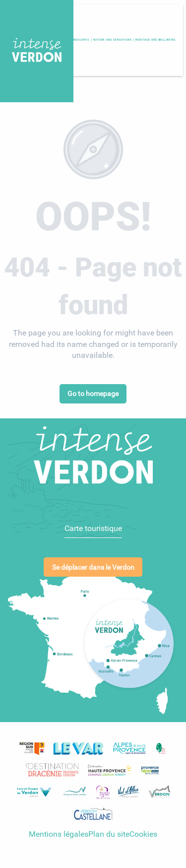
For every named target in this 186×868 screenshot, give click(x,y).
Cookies (143, 831)
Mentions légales (59, 831)
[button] (155, 40)
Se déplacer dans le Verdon (93, 565)
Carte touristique (93, 525)
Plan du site (109, 831)
